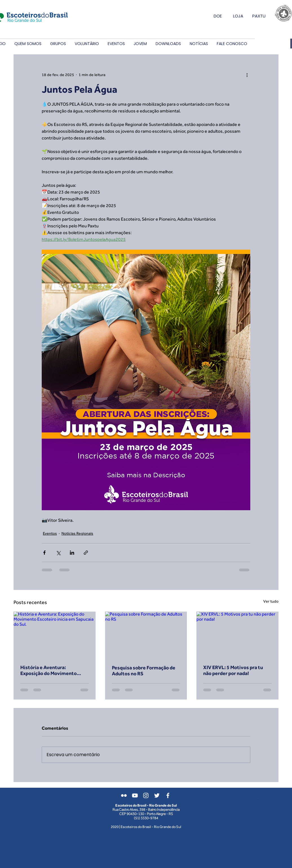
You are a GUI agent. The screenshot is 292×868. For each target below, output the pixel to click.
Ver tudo (271, 601)
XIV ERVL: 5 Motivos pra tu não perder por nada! (233, 670)
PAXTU (259, 16)
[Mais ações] (247, 75)
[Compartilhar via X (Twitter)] (58, 553)
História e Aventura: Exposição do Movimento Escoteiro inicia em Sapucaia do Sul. (52, 670)
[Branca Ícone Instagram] (146, 795)
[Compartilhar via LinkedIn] (72, 553)
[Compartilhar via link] (86, 553)
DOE (218, 16)
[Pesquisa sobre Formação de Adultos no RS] (146, 635)
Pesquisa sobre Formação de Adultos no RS (144, 671)
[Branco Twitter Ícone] (157, 795)
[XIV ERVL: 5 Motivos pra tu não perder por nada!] (237, 635)
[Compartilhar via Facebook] (44, 553)
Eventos (50, 533)
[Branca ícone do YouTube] (135, 795)
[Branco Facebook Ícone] (168, 795)
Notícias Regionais (77, 533)
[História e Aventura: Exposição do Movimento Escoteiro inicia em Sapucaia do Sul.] (55, 635)
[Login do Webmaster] (251, 800)
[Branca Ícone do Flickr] (124, 795)
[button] (28, 44)
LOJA (238, 16)
